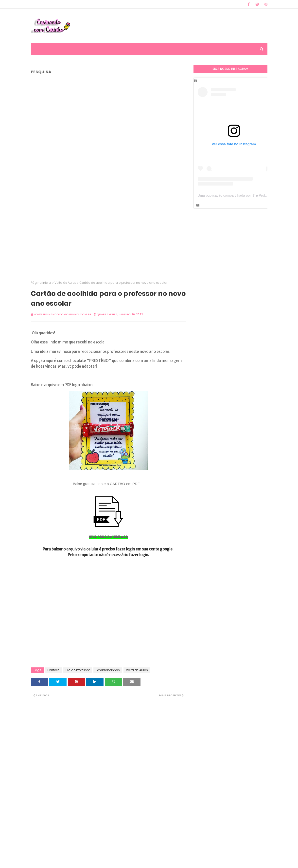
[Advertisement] (178, 26)
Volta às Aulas (65, 283)
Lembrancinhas (108, 670)
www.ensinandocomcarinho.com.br (62, 314)
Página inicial (41, 283)
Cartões (53, 670)
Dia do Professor (78, 670)
